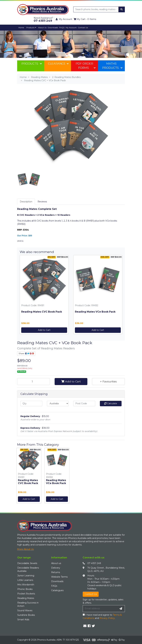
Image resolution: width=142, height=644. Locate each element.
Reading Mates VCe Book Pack (95, 312)
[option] (29, 476)
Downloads (53, 28)
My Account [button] (64, 19)
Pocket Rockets (26, 594)
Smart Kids (23, 620)
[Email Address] (100, 609)
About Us (42, 28)
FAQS (62, 28)
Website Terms (59, 577)
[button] (108, 381)
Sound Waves (25, 610)
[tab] (26, 202)
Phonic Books (25, 589)
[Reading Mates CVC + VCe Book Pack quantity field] (34, 381)
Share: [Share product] (26, 353)
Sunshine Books (26, 615)
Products (31, 28)
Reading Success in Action (28, 604)
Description (26, 202)
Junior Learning (26, 576)
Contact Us (83, 28)
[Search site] (122, 9)
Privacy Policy (107, 618)
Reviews (42, 202)
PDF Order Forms (86, 66)
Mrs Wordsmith (26, 585)
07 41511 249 (94, 563)
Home (21, 28)
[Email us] (85, 626)
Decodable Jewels (27, 563)
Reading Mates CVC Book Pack (42, 312)
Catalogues (57, 590)
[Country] (58, 404)
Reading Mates (26, 598)
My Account (71, 28)
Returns (56, 572)
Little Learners (25, 580)
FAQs (54, 586)
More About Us (25, 549)
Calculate (111, 403)
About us (56, 563)
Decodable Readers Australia (28, 569)
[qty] (31, 404)
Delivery (56, 568)
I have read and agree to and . (102, 616)
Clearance (58, 64)
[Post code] (84, 404)
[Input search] (96, 9)
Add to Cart (44, 330)
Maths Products (112, 66)
